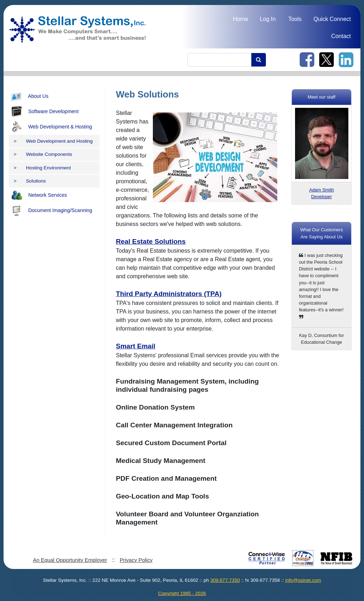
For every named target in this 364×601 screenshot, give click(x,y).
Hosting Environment (42, 168)
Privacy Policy (136, 560)
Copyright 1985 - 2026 (182, 593)
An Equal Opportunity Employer (70, 560)
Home (240, 19)
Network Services (38, 195)
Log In (268, 19)
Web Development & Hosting (50, 127)
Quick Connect (332, 19)
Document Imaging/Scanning (50, 211)
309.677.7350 (225, 580)
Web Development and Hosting (53, 141)
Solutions (30, 181)
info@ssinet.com (303, 580)
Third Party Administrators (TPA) (169, 294)
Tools (295, 19)
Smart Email (136, 346)
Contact (341, 36)
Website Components (43, 154)
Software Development (44, 112)
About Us (29, 96)
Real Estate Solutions (151, 241)
